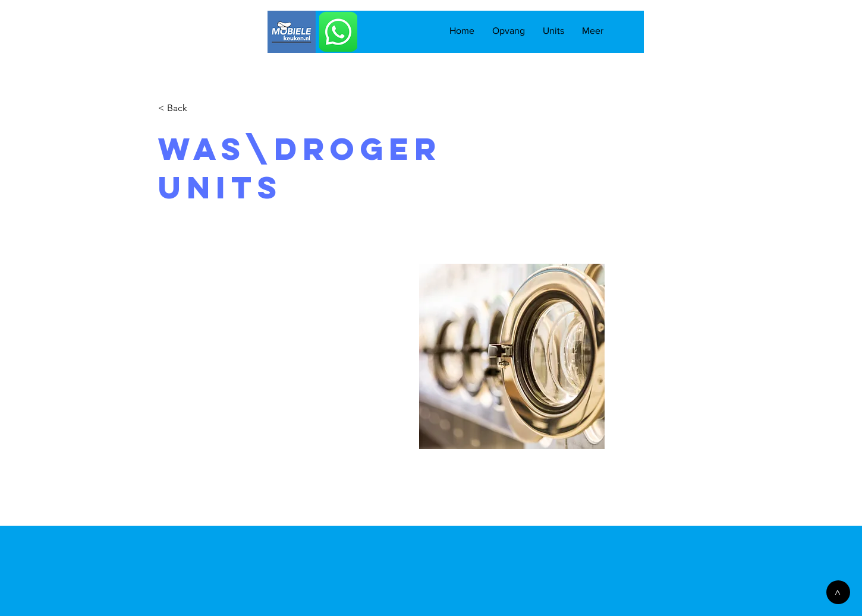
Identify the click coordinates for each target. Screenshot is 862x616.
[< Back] (182, 108)
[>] (838, 592)
